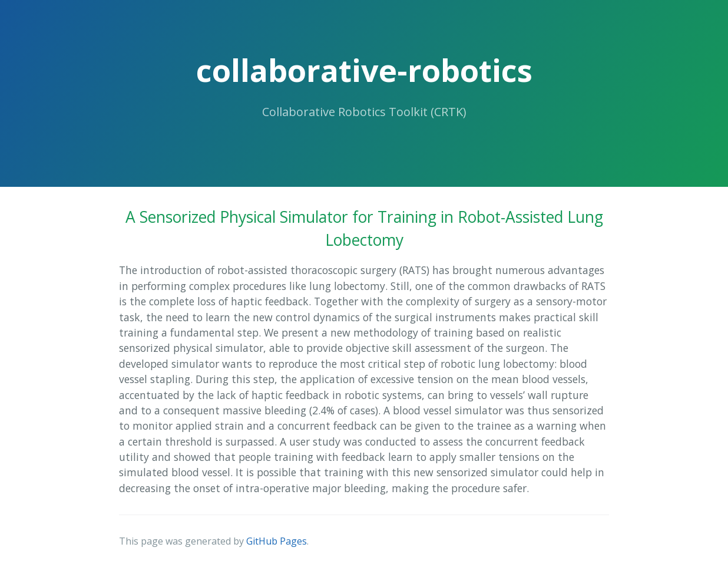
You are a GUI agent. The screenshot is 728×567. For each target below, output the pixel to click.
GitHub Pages (277, 541)
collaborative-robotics (364, 70)
